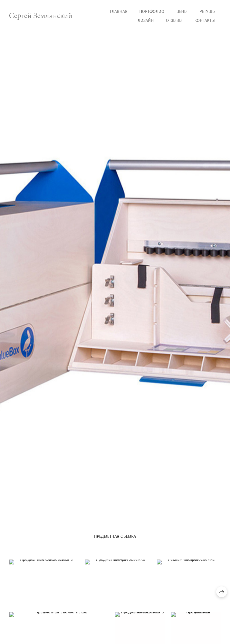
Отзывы (174, 21)
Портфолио (152, 12)
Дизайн (146, 21)
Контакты (205, 21)
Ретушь (207, 12)
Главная (119, 12)
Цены (182, 12)
